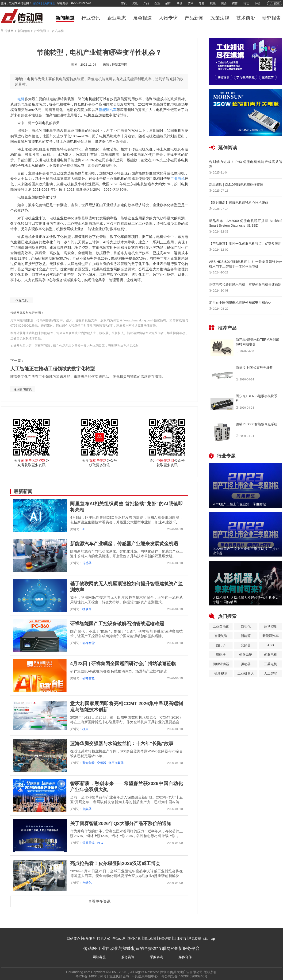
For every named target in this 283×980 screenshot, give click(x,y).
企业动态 (117, 18)
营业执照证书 (119, 976)
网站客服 (99, 957)
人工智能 (271, 673)
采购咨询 (157, 957)
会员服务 (89, 939)
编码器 (221, 655)
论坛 (246, 3)
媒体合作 (185, 957)
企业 (157, 3)
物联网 (87, 609)
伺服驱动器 (221, 664)
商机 (180, 3)
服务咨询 (128, 957)
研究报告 (272, 18)
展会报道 (142, 18)
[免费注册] (50, 3)
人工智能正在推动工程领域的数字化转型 (53, 369)
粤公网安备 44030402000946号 (184, 976)
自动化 (87, 883)
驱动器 (246, 664)
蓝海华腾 (88, 763)
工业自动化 (221, 626)
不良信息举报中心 (145, 976)
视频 (213, 3)
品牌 (168, 3)
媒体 (235, 3)
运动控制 (271, 626)
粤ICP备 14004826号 (91, 976)
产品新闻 (194, 18)
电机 (21, 99)
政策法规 (220, 18)
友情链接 (164, 939)
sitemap (209, 939)
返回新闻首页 (23, 389)
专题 (202, 3)
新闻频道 (65, 18)
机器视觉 (221, 673)
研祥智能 (88, 643)
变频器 (101, 763)
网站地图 (149, 939)
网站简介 (73, 939)
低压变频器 (116, 763)
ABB (271, 645)
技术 (191, 3)
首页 (124, 3)
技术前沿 (246, 18)
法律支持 (180, 939)
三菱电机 (271, 664)
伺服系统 (88, 843)
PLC (100, 843)
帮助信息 (119, 939)
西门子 (221, 645)
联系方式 (104, 939)
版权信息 (134, 939)
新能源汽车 (108, 110)
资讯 (135, 3)
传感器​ (87, 563)
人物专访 (168, 18)
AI (84, 529)
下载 (257, 3)
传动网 (9, 31)
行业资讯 (91, 18)
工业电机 (178, 179)
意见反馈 (195, 939)
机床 (85, 729)
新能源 (246, 636)
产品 (146, 3)
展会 (224, 3)
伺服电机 (22, 300)
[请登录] (37, 3)
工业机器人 (246, 673)
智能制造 (221, 636)
